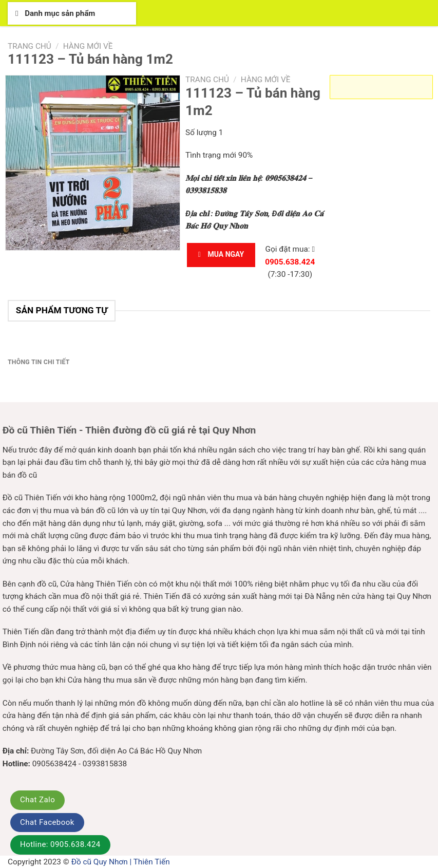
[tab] (39, 363)
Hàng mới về (88, 46)
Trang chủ (30, 46)
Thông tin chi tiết (39, 362)
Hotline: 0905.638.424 (60, 844)
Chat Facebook (47, 822)
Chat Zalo (37, 800)
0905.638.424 (290, 262)
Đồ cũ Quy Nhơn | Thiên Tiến (121, 862)
